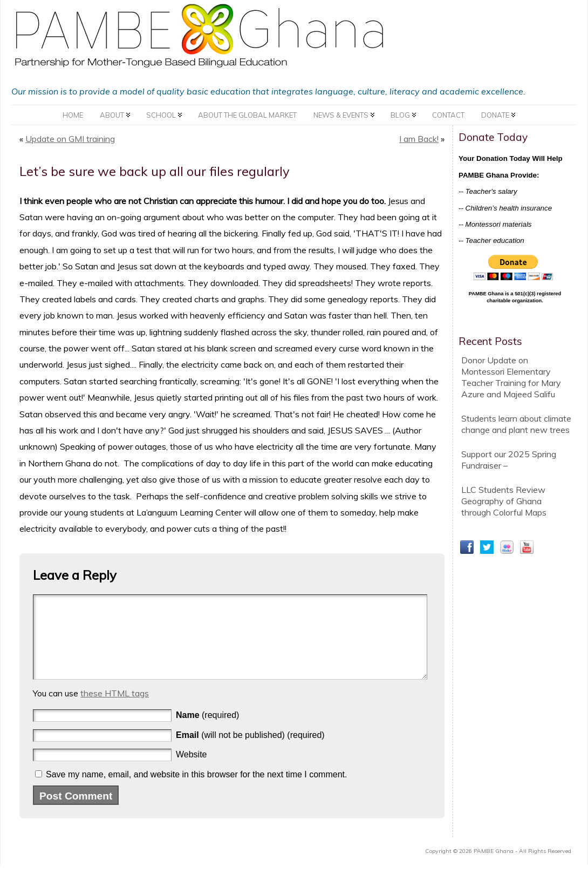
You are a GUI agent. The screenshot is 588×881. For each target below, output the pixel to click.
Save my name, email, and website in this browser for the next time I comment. (196, 791)
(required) (207, 731)
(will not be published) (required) (250, 751)
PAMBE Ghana (494, 867)
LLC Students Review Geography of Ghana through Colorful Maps (504, 501)
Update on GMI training (70, 139)
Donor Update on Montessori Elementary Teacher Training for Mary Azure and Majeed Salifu (511, 377)
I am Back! (419, 139)
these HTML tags (115, 709)
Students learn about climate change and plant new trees (516, 424)
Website (192, 771)
